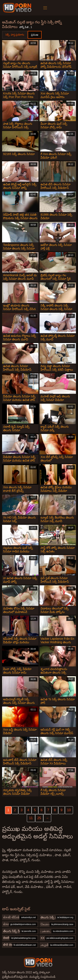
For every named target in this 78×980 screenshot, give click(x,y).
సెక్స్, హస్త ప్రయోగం (15, 35)
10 (69, 810)
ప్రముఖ (35, 35)
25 (39, 818)
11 (31, 818)
